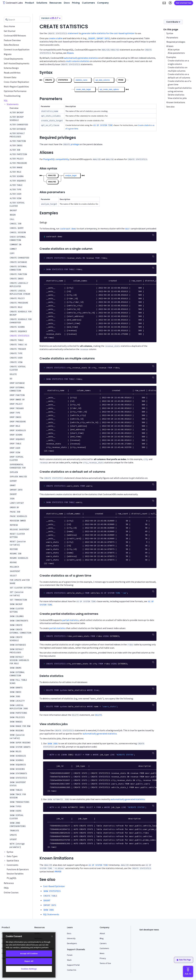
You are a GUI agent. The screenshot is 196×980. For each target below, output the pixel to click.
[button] (164, 3)
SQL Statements (51, 914)
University (71, 938)
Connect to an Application (17, 49)
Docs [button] (67, 3)
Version (51, 18)
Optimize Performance (15, 91)
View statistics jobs (177, 98)
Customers (104, 948)
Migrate (8, 54)
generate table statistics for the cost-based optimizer (108, 33)
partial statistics (70, 620)
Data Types (12, 856)
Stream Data (10, 77)
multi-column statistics (78, 61)
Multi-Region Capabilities (16, 87)
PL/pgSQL (12, 878)
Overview (14, 108)
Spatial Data (13, 860)
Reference (9, 883)
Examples (171, 57)
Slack (69, 960)
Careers (103, 943)
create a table (56, 38)
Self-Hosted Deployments (17, 63)
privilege (75, 144)
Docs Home (9, 26)
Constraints (13, 865)
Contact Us (72, 970)
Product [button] (30, 3)
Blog (102, 938)
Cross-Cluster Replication (16, 82)
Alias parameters (176, 53)
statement (73, 33)
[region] (29, 955)
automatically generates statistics (81, 58)
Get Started (10, 31)
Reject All (29, 961)
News (102, 953)
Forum (70, 955)
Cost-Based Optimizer (54, 886)
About (102, 933)
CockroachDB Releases (15, 36)
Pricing (76, 3)
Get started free (184, 3)
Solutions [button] (42, 3)
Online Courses (11, 892)
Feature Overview (12, 40)
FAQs (6, 888)
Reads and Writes (12, 73)
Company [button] (103, 3)
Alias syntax (174, 49)
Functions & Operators (18, 869)
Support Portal (73, 965)
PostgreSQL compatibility (56, 159)
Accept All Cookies (29, 953)
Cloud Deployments (13, 59)
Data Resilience (11, 45)
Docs (69, 933)
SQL (6, 100)
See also (170, 107)
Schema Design (11, 68)
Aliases (70, 53)
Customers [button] (88, 3)
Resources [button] (56, 3)
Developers (72, 943)
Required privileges (176, 42)
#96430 (58, 871)
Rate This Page (184, 960)
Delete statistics (176, 95)
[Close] (52, 936)
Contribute (173, 22)
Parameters (172, 38)
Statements (13, 104)
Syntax (10, 852)
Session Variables (15, 874)
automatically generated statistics (100, 734)
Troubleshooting (12, 96)
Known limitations (176, 102)
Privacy (103, 958)
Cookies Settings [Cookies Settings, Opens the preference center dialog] (29, 969)
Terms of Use (105, 963)
